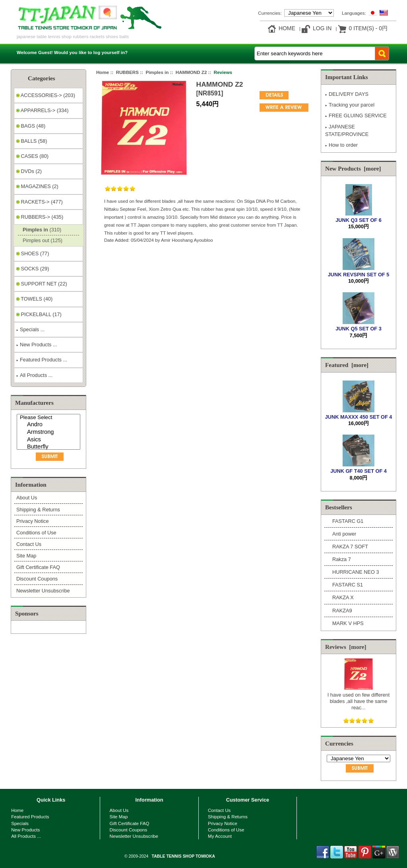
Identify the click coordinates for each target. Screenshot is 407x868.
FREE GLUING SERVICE (356, 116)
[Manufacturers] (48, 432)
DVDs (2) (29, 171)
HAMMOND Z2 (191, 72)
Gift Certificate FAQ (38, 567)
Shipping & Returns (38, 510)
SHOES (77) (33, 253)
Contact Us (29, 544)
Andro (49, 425)
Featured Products (30, 817)
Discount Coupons (37, 579)
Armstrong (49, 432)
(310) (41, 230)
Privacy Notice (32, 521)
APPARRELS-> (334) (42, 110)
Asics (49, 440)
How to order (341, 145)
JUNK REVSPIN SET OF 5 (359, 271)
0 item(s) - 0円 (368, 28)
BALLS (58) (32, 141)
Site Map (26, 556)
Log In (322, 28)
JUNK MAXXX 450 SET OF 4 (359, 414)
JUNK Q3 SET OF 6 (359, 217)
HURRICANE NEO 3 (356, 572)
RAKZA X (343, 597)
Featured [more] (347, 365)
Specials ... (30, 329)
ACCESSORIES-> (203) (46, 95)
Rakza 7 (342, 559)
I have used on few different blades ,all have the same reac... (359, 698)
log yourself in (109, 52)
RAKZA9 (342, 611)
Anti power (344, 534)
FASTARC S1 (348, 585)
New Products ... (37, 345)
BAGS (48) (31, 126)
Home (287, 28)
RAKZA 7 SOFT (350, 547)
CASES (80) (32, 156)
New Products (25, 830)
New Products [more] (353, 169)
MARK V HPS (348, 623)
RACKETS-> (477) (40, 202)
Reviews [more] (346, 647)
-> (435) (40, 217)
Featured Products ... (42, 360)
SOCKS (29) (33, 269)
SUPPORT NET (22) (42, 284)
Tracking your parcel (350, 105)
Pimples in (157, 72)
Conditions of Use (36, 533)
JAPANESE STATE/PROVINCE (347, 130)
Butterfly (49, 447)
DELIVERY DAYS (347, 94)
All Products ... (34, 375)
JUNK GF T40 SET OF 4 (359, 468)
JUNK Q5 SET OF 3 (359, 325)
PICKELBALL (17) (39, 314)
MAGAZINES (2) (37, 186)
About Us (27, 498)
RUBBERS (127, 72)
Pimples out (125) (41, 240)
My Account (220, 836)
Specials (20, 823)
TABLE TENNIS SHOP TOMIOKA (183, 856)
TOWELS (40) (34, 299)
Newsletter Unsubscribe (43, 591)
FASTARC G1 (348, 521)
